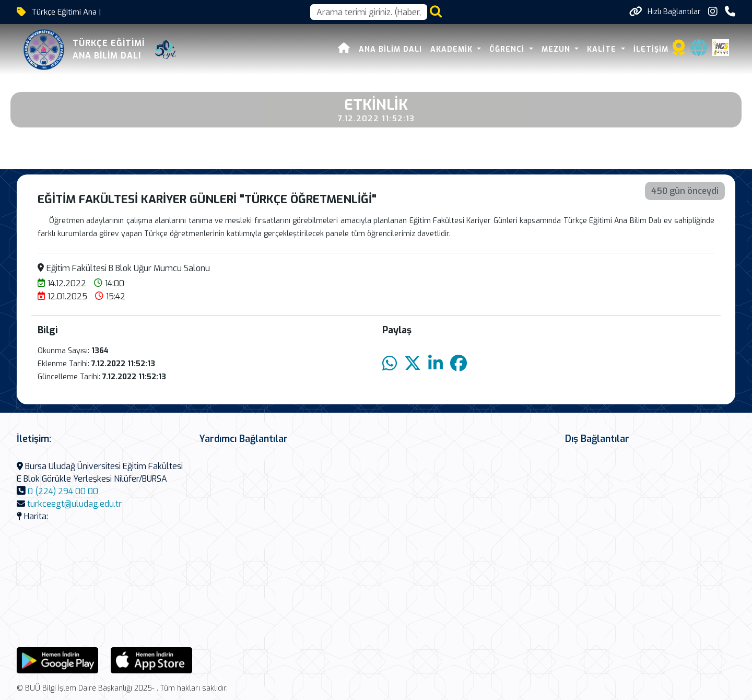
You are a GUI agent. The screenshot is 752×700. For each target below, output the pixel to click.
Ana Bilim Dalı (390, 49)
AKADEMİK (453, 49)
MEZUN (557, 49)
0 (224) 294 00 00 (63, 491)
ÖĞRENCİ (508, 49)
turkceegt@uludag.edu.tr (74, 504)
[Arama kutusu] (369, 12)
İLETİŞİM (651, 49)
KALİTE (603, 49)
